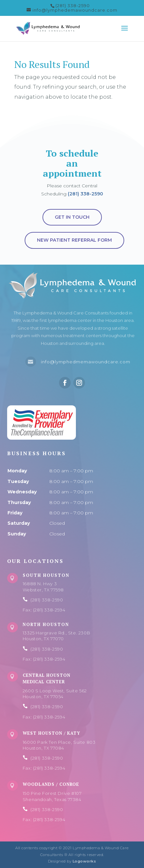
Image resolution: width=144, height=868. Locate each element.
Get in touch (72, 217)
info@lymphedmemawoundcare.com (86, 362)
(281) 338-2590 (85, 194)
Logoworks (84, 861)
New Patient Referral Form (74, 240)
